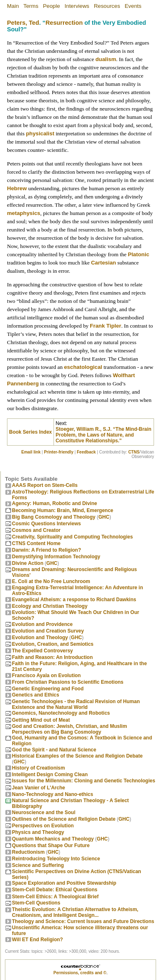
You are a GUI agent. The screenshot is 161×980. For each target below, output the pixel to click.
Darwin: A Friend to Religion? (47, 550)
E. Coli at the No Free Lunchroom (51, 581)
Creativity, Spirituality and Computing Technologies (72, 537)
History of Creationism (38, 768)
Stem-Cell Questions (36, 903)
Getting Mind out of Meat (41, 720)
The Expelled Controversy (42, 651)
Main (13, 6)
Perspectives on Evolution (43, 826)
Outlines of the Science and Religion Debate (64, 819)
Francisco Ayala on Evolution (46, 675)
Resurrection (64, 23)
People (51, 6)
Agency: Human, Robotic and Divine (55, 503)
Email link (31, 452)
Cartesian (104, 263)
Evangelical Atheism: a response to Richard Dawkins (74, 600)
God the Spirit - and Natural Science (54, 750)
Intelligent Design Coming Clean (50, 775)
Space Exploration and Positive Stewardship (64, 883)
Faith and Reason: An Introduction (52, 657)
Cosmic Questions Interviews (46, 524)
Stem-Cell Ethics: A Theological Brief (55, 897)
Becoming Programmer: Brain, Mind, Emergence (63, 510)
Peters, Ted (23, 23)
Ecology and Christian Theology (50, 606)
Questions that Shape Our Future (51, 845)
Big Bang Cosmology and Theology (54, 517)
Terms (31, 6)
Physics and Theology (38, 832)
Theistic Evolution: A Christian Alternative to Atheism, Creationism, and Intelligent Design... (75, 912)
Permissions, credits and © (80, 973)
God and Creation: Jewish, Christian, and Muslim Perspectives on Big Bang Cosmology (69, 729)
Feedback (86, 452)
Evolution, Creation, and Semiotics (53, 644)
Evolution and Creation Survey (48, 631)
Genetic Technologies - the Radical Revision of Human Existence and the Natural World (76, 704)
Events (133, 6)
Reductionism (28, 852)
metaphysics (24, 213)
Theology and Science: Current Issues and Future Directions (83, 921)
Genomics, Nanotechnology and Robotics (61, 713)
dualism (106, 59)
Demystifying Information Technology (56, 557)
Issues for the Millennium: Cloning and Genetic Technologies (84, 781)
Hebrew (17, 188)
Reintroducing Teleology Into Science (56, 859)
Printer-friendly (59, 452)
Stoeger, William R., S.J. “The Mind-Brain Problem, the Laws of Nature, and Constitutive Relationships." (104, 435)
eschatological (83, 367)
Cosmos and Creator (36, 530)
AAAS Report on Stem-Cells (45, 485)
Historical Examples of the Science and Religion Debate (77, 756)
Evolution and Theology (40, 638)
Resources (107, 6)
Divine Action (28, 563)
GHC (104, 517)
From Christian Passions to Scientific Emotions (68, 682)
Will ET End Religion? (37, 940)
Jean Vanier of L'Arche (38, 788)
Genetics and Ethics (36, 695)
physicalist (40, 133)
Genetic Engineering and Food (48, 689)
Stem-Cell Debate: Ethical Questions (55, 890)
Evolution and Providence (42, 624)
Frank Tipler (105, 326)
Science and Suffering (38, 865)
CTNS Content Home (36, 543)
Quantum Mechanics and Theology (53, 839)
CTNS (134, 452)
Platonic (139, 254)
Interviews (77, 6)
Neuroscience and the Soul (44, 812)
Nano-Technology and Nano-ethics (52, 794)
